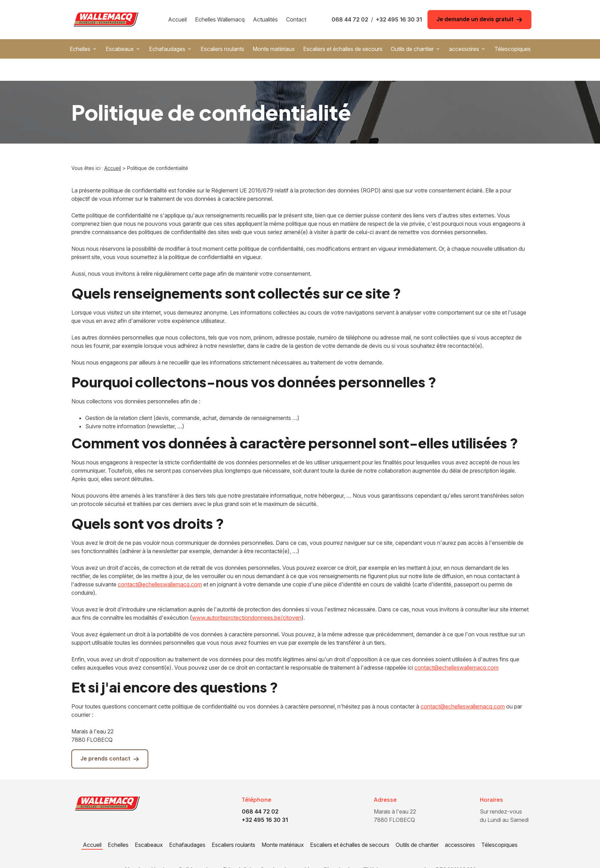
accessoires (464, 49)
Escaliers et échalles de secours (343, 49)
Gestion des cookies (288, 848)
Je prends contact (110, 736)
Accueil (177, 19)
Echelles (80, 49)
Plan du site (339, 848)
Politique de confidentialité (215, 848)
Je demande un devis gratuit (479, 19)
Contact (296, 19)
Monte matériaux (274, 49)
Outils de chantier (412, 49)
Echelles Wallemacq (220, 19)
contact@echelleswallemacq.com (160, 562)
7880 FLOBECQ (396, 793)
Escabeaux (120, 49)
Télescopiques (513, 49)
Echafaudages (167, 49)
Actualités (265, 19)
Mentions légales (148, 848)
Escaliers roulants (222, 49)
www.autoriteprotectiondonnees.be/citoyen (247, 595)
